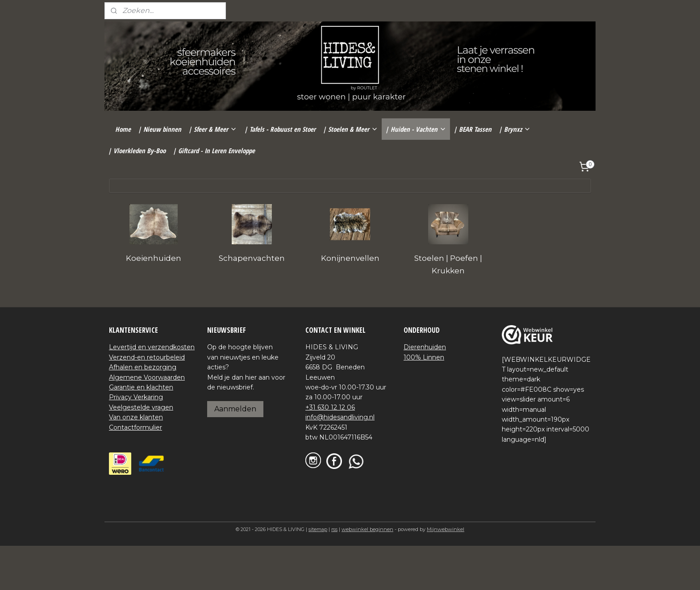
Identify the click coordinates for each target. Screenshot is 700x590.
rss (334, 529)
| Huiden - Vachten (416, 129)
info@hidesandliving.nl (340, 417)
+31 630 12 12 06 (330, 407)
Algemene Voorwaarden (147, 377)
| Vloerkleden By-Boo (137, 151)
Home (123, 129)
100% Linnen (424, 357)
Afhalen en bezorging (143, 367)
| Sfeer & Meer (213, 129)
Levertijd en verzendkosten (152, 347)
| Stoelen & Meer (350, 129)
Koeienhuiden (154, 258)
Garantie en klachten (141, 387)
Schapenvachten (252, 258)
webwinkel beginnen (367, 529)
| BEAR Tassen (473, 129)
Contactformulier (135, 427)
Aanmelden (235, 409)
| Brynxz (515, 129)
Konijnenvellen (350, 258)
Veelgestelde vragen (141, 407)
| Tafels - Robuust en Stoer (280, 129)
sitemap (318, 529)
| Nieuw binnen (160, 129)
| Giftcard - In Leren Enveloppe (214, 151)
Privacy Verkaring (136, 397)
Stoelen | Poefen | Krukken (448, 264)
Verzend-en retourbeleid (147, 357)
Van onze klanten (136, 417)
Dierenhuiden (425, 347)
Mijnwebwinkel (446, 529)
